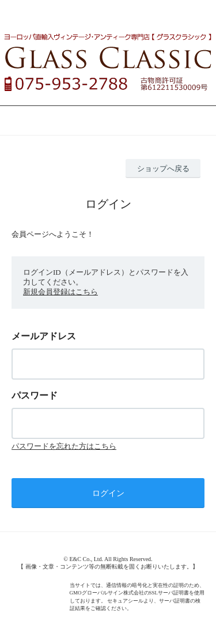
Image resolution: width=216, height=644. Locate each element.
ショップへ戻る (163, 168)
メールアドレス (44, 336)
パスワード (35, 395)
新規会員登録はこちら (60, 292)
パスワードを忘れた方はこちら (64, 446)
